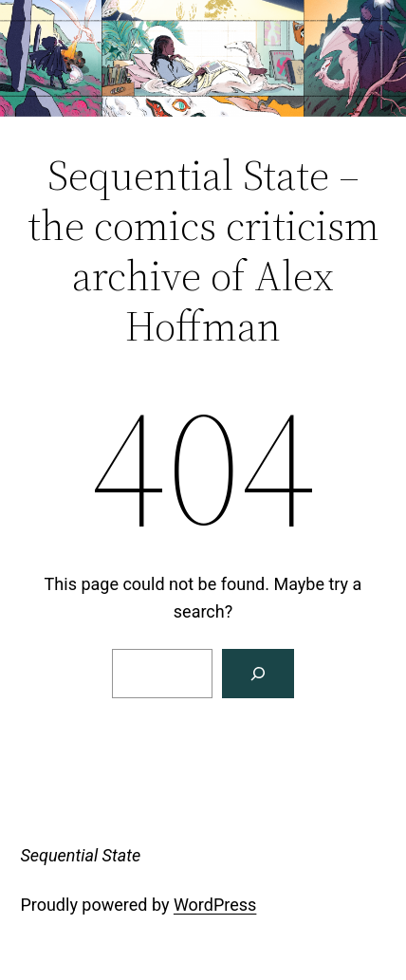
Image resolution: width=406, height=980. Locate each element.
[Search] (258, 674)
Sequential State (80, 855)
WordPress (215, 905)
